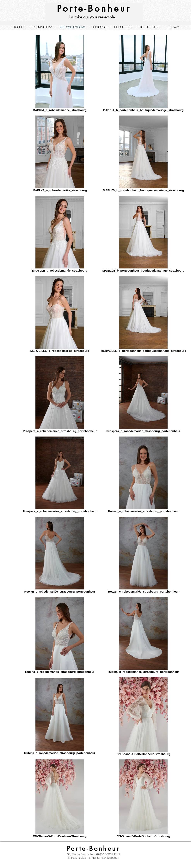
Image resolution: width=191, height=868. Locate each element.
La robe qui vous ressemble (92, 17)
